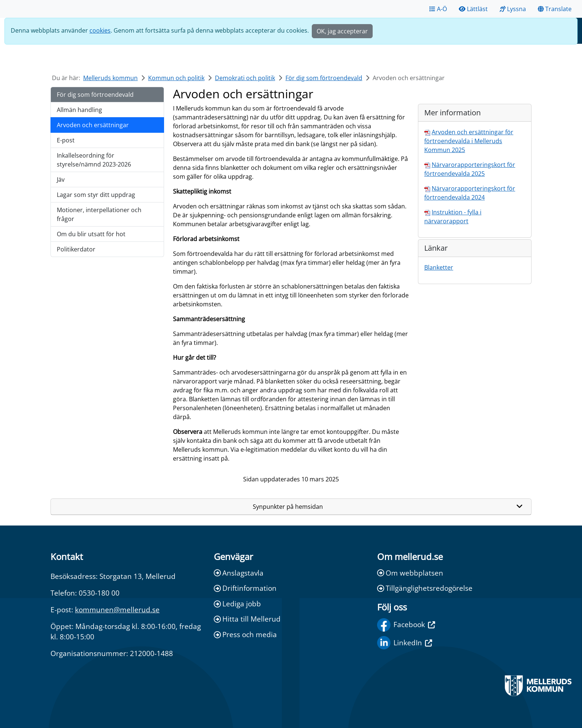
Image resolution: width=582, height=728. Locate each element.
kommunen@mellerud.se (117, 610)
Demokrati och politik (245, 78)
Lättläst (473, 9)
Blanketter (439, 267)
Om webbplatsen (410, 573)
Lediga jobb (237, 604)
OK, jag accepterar (342, 31)
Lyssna (513, 9)
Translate (555, 9)
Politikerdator (76, 249)
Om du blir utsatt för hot (91, 234)
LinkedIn (405, 643)
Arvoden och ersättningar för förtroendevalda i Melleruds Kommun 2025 (469, 141)
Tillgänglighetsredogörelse (425, 588)
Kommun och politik (176, 78)
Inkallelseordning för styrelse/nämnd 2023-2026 (94, 160)
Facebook (406, 625)
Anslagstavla (239, 573)
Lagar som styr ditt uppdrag (96, 195)
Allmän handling (79, 110)
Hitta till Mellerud (247, 619)
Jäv (61, 179)
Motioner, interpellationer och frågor (99, 214)
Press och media (245, 634)
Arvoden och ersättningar (93, 125)
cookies (100, 30)
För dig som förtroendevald (324, 78)
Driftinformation (245, 588)
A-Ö (438, 9)
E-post (66, 140)
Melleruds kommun (110, 78)
